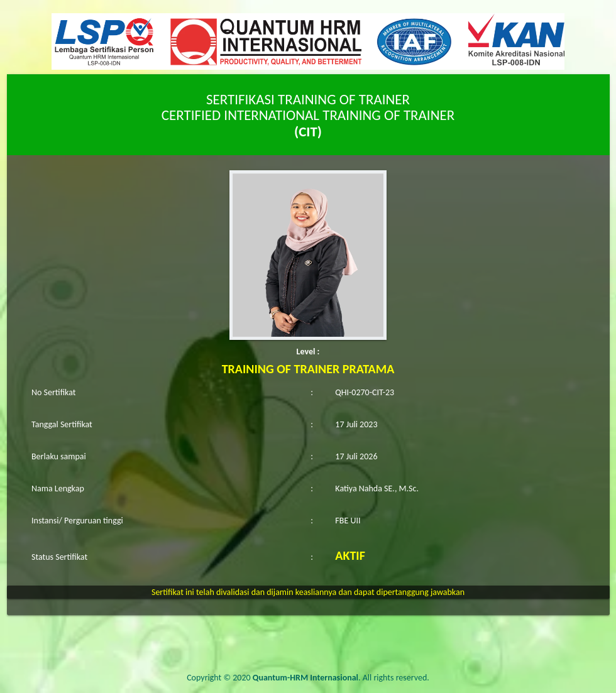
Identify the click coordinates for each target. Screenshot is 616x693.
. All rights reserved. (341, 678)
